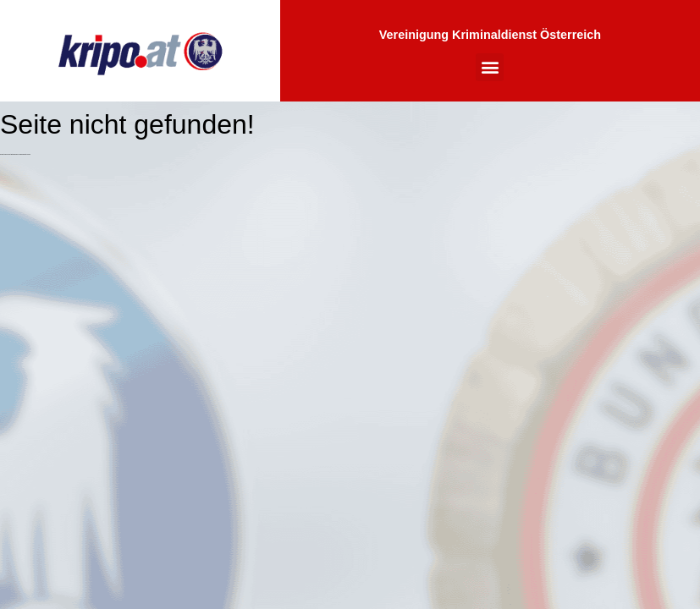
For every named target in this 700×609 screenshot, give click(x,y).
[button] (490, 67)
